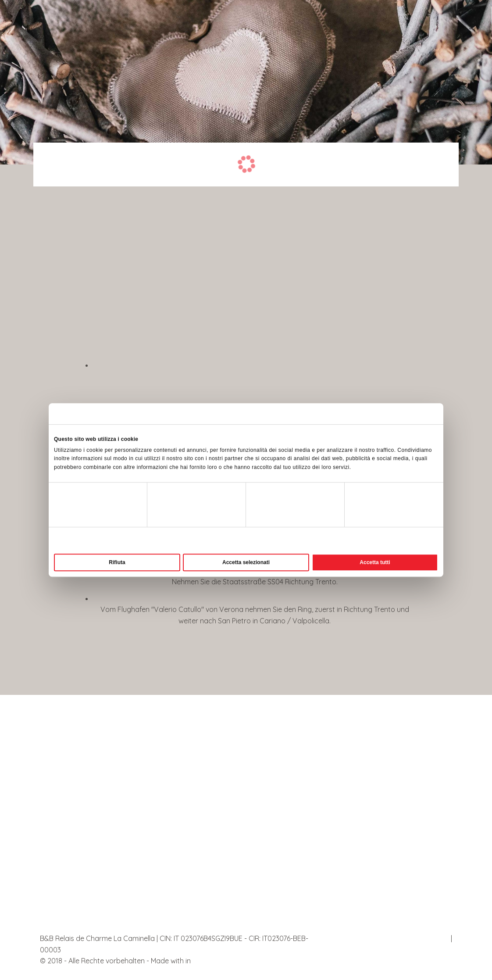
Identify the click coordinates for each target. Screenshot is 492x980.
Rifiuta (117, 562)
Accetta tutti (375, 562)
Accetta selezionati (246, 562)
